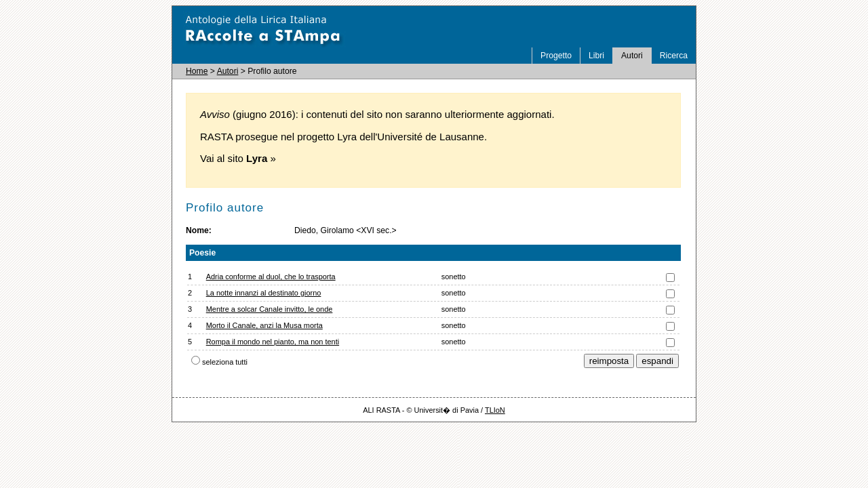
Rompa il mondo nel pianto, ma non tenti (273, 342)
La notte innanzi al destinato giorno (264, 293)
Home (197, 71)
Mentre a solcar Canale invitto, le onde (270, 309)
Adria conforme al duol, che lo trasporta (271, 277)
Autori (632, 56)
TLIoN (495, 410)
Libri (596, 56)
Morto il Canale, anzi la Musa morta (264, 325)
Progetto (556, 56)
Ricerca (674, 56)
